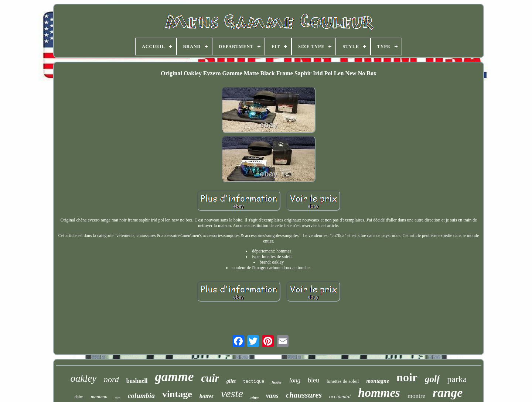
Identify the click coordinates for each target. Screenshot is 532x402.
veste (232, 393)
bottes (207, 396)
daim (79, 397)
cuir (210, 378)
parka (457, 379)
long (295, 380)
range (448, 393)
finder (277, 382)
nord (111, 379)
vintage (177, 394)
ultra (255, 398)
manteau (99, 397)
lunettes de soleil (343, 381)
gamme (174, 377)
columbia (141, 396)
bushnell (137, 381)
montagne (378, 381)
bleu (313, 380)
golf (432, 379)
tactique (254, 382)
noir (407, 377)
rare (118, 398)
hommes (379, 393)
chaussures (304, 395)
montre (416, 396)
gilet (231, 381)
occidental (340, 397)
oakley (83, 378)
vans (272, 396)
